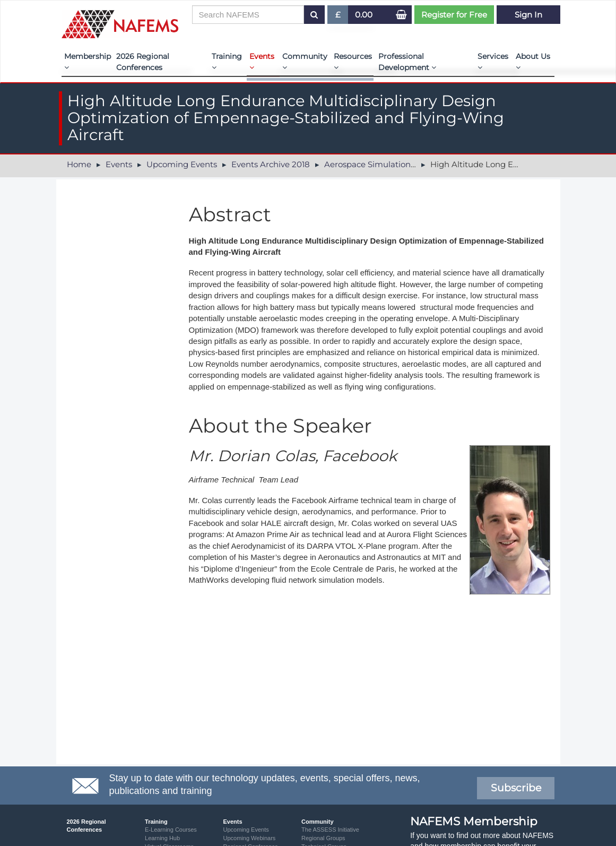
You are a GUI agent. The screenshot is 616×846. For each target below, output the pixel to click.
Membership (88, 61)
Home (79, 164)
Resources (353, 61)
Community (305, 61)
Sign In (528, 15)
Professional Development (407, 62)
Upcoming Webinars (250, 838)
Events (262, 61)
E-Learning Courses (171, 830)
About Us (533, 61)
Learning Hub (162, 838)
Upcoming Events (182, 164)
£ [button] (338, 17)
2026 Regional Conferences (143, 62)
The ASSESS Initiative (330, 830)
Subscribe (516, 788)
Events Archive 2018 (271, 164)
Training (227, 61)
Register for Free (454, 15)
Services (493, 61)
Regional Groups (323, 838)
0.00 (364, 15)
